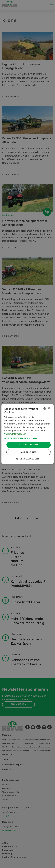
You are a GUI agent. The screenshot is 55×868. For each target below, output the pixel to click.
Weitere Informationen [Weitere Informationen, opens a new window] (15, 434)
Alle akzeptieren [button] (29, 445)
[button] (27, 438)
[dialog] (27, 434)
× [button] (49, 408)
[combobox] (45, 408)
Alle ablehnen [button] (28, 452)
